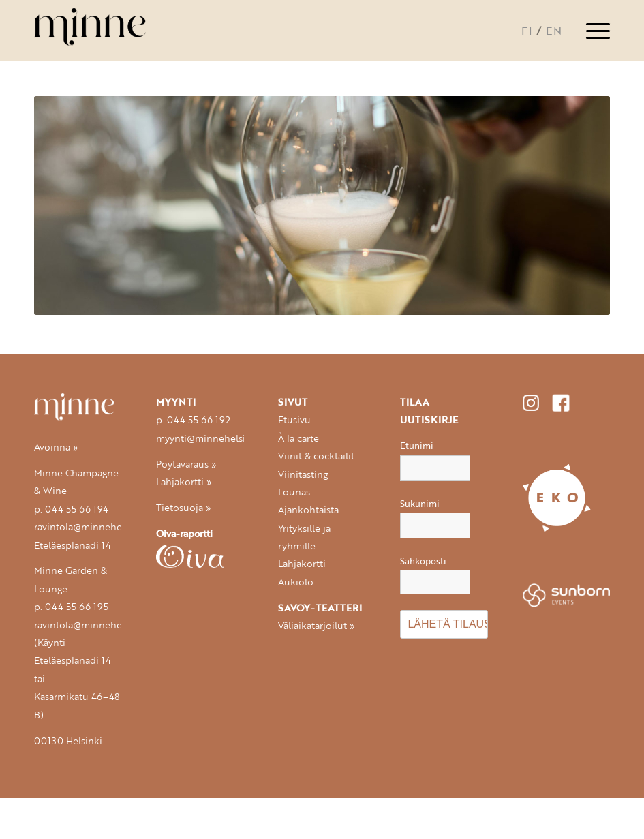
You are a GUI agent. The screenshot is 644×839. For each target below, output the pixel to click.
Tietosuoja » (183, 508)
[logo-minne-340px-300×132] (104, 31)
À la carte (298, 438)
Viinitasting (303, 474)
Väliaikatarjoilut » (316, 626)
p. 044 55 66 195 (71, 607)
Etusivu (294, 420)
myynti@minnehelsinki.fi (212, 438)
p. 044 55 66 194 (71, 509)
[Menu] (591, 31)
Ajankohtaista (308, 510)
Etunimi (417, 446)
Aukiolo (296, 582)
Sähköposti (435, 575)
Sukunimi (420, 504)
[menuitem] (591, 31)
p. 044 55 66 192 (193, 420)
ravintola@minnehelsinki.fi (94, 527)
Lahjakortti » (184, 482)
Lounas (294, 492)
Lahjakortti (302, 564)
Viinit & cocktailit (316, 456)
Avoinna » (56, 447)
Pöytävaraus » (186, 464)
